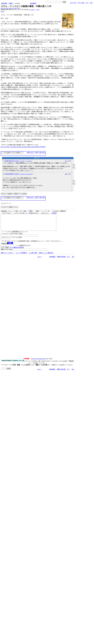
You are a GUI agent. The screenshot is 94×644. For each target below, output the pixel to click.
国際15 (11, 3)
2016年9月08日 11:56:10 (12, 174)
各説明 (54, 213)
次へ (87, 3)
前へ (92, 3)
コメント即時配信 (21, 256)
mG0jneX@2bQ (29, 174)
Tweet (2, 11)
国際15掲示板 (62, 260)
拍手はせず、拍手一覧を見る (36, 153)
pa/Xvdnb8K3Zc (32, 10)
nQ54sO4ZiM (23, 174)
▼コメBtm (81, 3)
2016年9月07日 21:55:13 (12, 161)
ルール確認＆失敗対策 (17, 251)
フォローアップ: (6, 203)
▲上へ (40, 260)
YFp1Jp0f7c (22, 161)
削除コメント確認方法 (46, 256)
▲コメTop (73, 3)
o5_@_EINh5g (28, 161)
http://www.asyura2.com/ (38, 362)
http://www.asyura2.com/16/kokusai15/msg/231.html (10, 8)
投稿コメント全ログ (7, 256)
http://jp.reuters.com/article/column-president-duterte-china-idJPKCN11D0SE (23, 147)
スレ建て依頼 (33, 256)
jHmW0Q (38, 10)
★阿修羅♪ (4, 3)
